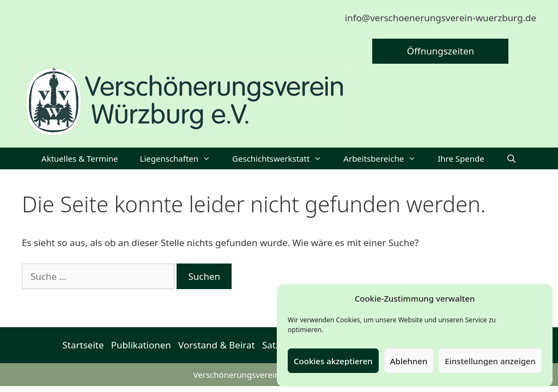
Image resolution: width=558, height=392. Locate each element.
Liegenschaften (181, 158)
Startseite (83, 345)
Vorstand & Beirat (217, 345)
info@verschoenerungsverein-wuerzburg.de (441, 18)
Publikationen (141, 345)
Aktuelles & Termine (80, 158)
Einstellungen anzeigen (490, 361)
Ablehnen (409, 361)
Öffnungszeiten (441, 51)
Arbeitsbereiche (385, 158)
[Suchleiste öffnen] (511, 158)
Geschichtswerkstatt (282, 158)
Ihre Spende (461, 158)
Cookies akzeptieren (333, 361)
